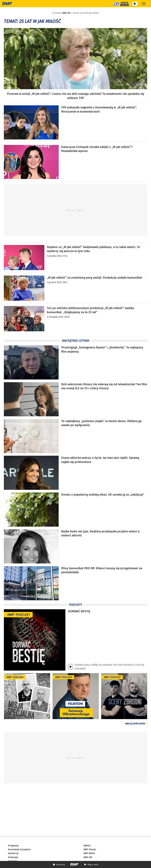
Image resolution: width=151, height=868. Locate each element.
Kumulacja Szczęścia (19, 849)
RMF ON (88, 857)
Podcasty (13, 857)
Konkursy (13, 853)
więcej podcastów (135, 723)
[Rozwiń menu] (144, 4)
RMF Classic (90, 849)
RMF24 (87, 846)
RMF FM (66, 13)
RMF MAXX (89, 853)
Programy (13, 846)
